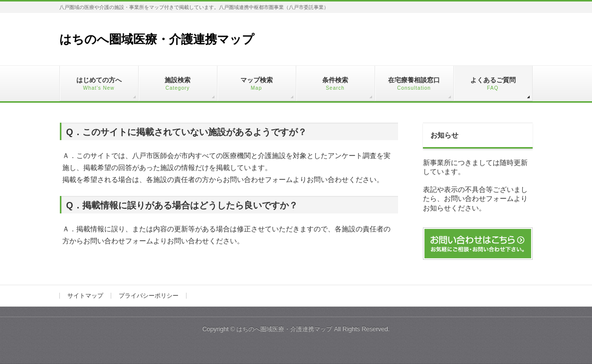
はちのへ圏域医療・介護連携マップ (157, 39)
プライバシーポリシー (149, 296)
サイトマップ (85, 296)
